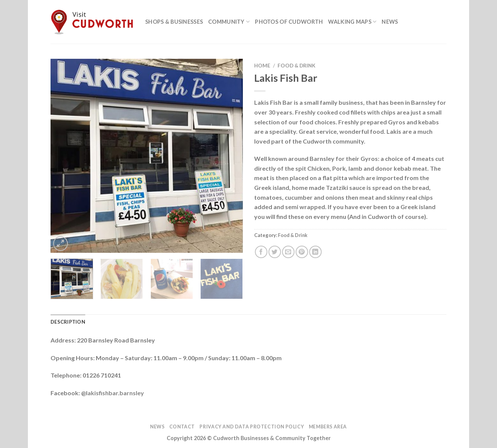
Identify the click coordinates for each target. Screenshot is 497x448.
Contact (182, 427)
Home (262, 66)
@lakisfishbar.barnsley (113, 393)
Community (229, 22)
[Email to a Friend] (288, 252)
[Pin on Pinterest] (302, 252)
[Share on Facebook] (261, 252)
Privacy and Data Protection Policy (252, 427)
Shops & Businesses (174, 22)
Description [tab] (68, 322)
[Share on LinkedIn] (315, 252)
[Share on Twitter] (275, 252)
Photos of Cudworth (289, 22)
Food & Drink (296, 66)
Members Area (328, 427)
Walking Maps (352, 22)
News (390, 22)
